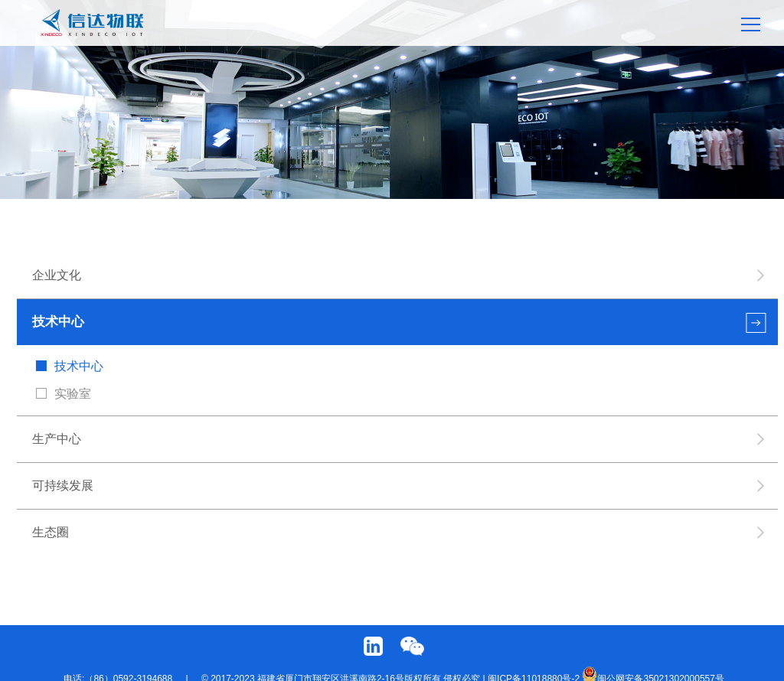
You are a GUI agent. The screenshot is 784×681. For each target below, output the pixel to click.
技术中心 (59, 322)
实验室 (73, 394)
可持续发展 (64, 485)
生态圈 (51, 532)
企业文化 (57, 275)
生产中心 (57, 439)
